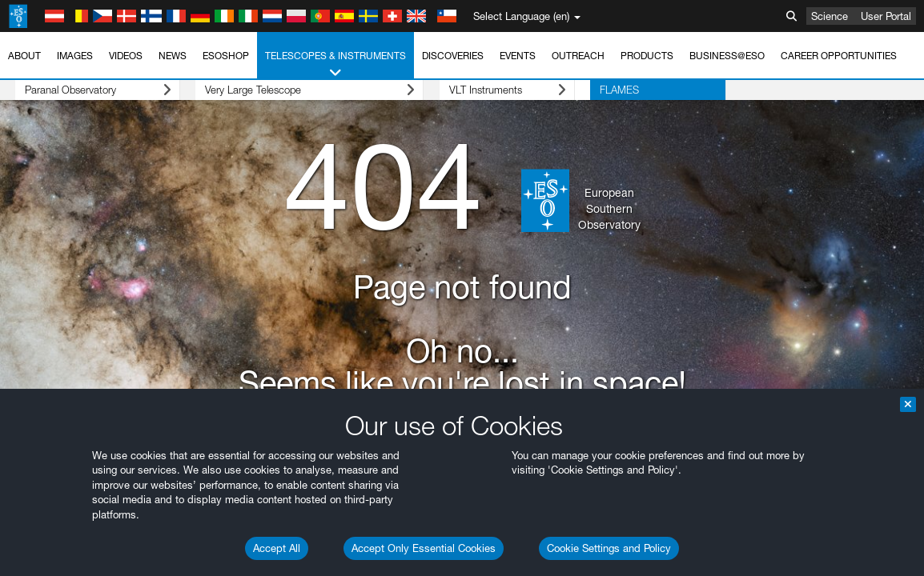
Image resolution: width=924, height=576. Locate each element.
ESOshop (226, 56)
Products (647, 56)
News (173, 56)
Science (830, 16)
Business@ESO (727, 56)
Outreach (578, 56)
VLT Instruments (461, 90)
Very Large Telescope (279, 90)
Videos (126, 56)
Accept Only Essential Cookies (424, 548)
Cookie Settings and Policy (609, 548)
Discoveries (453, 56)
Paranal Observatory (83, 90)
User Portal (886, 16)
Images (75, 56)
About (24, 56)
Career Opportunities (839, 56)
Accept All (277, 548)
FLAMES (558, 90)
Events (518, 56)
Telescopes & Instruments (335, 65)
